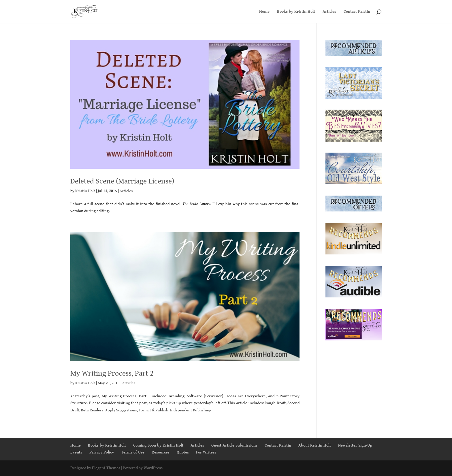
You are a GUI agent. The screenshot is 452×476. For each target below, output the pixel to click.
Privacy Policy (102, 452)
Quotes (183, 452)
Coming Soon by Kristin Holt (158, 445)
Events (76, 452)
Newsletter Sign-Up (355, 445)
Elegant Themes (106, 468)
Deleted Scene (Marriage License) (122, 181)
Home (264, 12)
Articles (329, 12)
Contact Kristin (357, 12)
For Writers (206, 452)
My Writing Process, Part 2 (112, 373)
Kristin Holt (85, 191)
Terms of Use (133, 452)
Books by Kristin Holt (296, 12)
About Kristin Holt (315, 445)
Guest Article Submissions (234, 445)
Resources (161, 452)
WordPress (153, 468)
